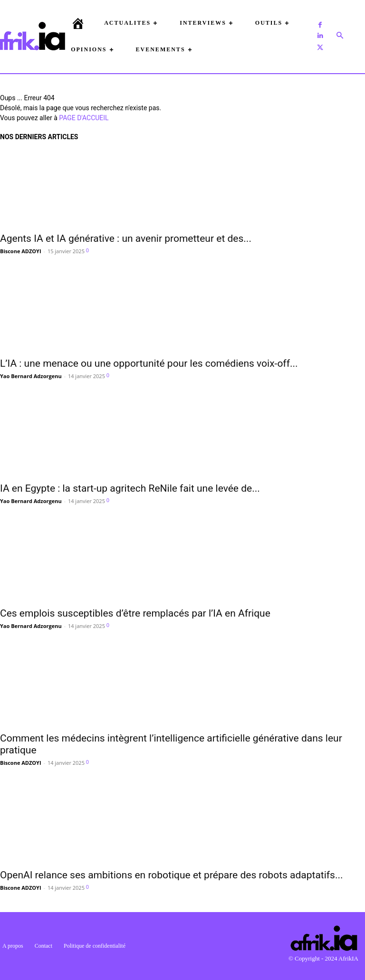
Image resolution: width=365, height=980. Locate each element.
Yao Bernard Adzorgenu (31, 376)
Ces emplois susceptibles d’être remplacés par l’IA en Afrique (135, 613)
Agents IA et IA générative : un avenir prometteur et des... (126, 238)
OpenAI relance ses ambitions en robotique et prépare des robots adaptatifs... (172, 875)
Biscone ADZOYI (21, 251)
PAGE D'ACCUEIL (84, 118)
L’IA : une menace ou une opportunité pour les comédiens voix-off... (149, 363)
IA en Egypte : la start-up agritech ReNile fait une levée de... (130, 488)
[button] (340, 36)
